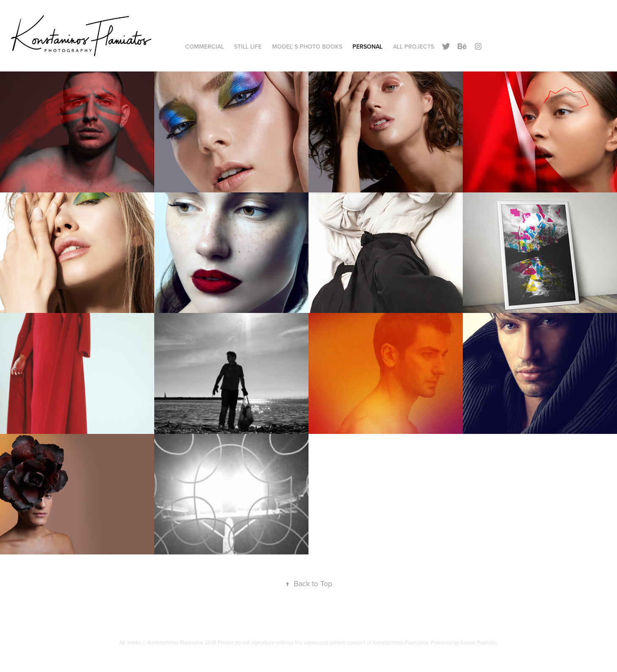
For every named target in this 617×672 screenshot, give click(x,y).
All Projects (414, 47)
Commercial (205, 47)
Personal (367, 47)
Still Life (248, 47)
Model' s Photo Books (307, 47)
